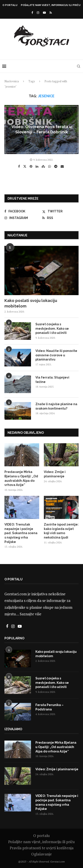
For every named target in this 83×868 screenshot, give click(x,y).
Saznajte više (31, 614)
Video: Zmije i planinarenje (55, 474)
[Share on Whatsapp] (50, 166)
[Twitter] (60, 211)
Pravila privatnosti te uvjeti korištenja (42, 848)
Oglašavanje (41, 854)
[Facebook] (32, 13)
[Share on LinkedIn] (38, 166)
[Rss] (51, 13)
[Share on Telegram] (56, 166)
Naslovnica (12, 81)
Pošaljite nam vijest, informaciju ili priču (51, 5)
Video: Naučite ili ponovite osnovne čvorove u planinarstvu (56, 355)
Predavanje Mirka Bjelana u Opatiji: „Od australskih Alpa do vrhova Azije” (21, 478)
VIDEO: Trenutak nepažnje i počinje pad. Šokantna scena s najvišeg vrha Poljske (21, 533)
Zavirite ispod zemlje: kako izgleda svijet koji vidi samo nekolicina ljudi (61, 531)
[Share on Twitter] (25, 166)
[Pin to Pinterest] (32, 166)
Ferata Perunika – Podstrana (49, 707)
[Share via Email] (63, 166)
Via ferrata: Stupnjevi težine (52, 380)
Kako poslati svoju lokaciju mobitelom (31, 303)
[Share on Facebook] (20, 166)
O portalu (10, 5)
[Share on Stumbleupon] (44, 166)
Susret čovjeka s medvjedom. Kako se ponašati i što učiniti (52, 328)
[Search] (79, 66)
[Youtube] (44, 13)
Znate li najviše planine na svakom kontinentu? (56, 406)
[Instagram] (38, 13)
